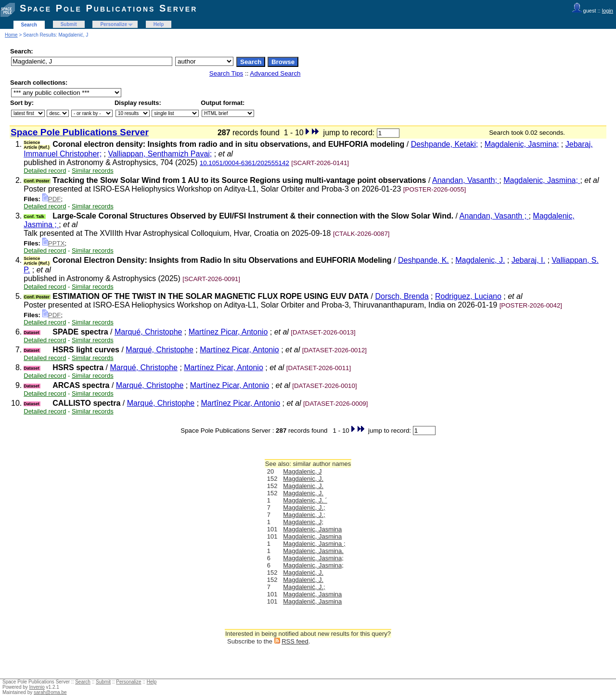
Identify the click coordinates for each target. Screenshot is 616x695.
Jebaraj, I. (528, 260)
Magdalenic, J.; (304, 508)
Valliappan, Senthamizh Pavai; (160, 154)
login (608, 11)
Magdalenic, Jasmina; (522, 144)
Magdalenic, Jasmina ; (314, 544)
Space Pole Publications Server (109, 8)
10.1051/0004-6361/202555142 (244, 163)
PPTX (54, 243)
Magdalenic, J (302, 471)
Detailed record (45, 171)
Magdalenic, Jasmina (312, 529)
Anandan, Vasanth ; (494, 216)
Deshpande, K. (423, 260)
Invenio (37, 687)
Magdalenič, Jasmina (312, 601)
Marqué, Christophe (148, 332)
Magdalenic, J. (480, 260)
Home (11, 35)
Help (159, 24)
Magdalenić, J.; (304, 587)
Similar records (93, 171)
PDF (52, 199)
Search (29, 25)
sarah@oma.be (50, 692)
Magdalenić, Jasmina (312, 594)
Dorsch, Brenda (402, 296)
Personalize (114, 24)
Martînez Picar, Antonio (241, 403)
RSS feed (295, 641)
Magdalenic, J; (303, 522)
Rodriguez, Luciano (468, 296)
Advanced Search (275, 73)
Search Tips (226, 73)
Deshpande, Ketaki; (445, 144)
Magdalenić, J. (303, 573)
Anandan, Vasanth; (466, 180)
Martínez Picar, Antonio (228, 332)
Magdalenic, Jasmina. (313, 551)
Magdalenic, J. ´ (305, 500)
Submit (69, 24)
